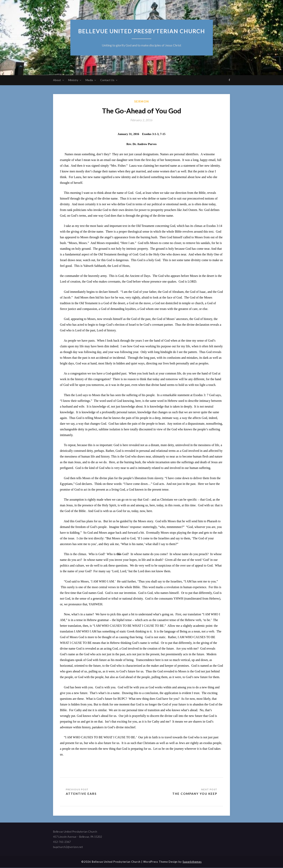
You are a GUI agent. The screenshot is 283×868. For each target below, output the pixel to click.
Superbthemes (192, 862)
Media (89, 80)
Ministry (73, 80)
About (57, 80)
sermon (142, 101)
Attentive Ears (81, 794)
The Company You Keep (194, 794)
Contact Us (107, 80)
